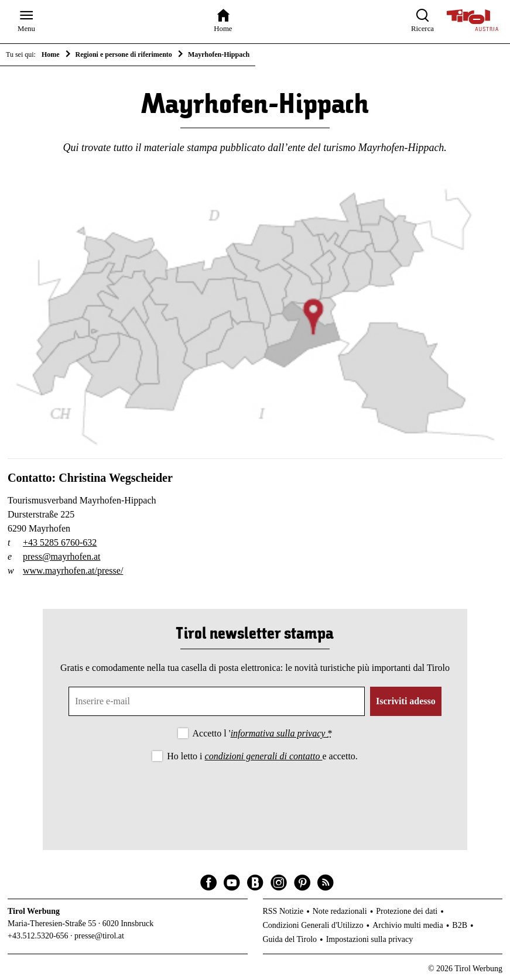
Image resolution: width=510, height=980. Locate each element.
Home (51, 54)
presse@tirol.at (99, 936)
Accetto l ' (263, 733)
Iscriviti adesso (406, 701)
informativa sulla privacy (279, 733)
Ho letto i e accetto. (262, 756)
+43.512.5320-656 (38, 936)
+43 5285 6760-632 (60, 542)
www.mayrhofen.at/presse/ (73, 570)
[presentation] (255, 796)
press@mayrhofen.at (61, 556)
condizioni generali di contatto (264, 756)
